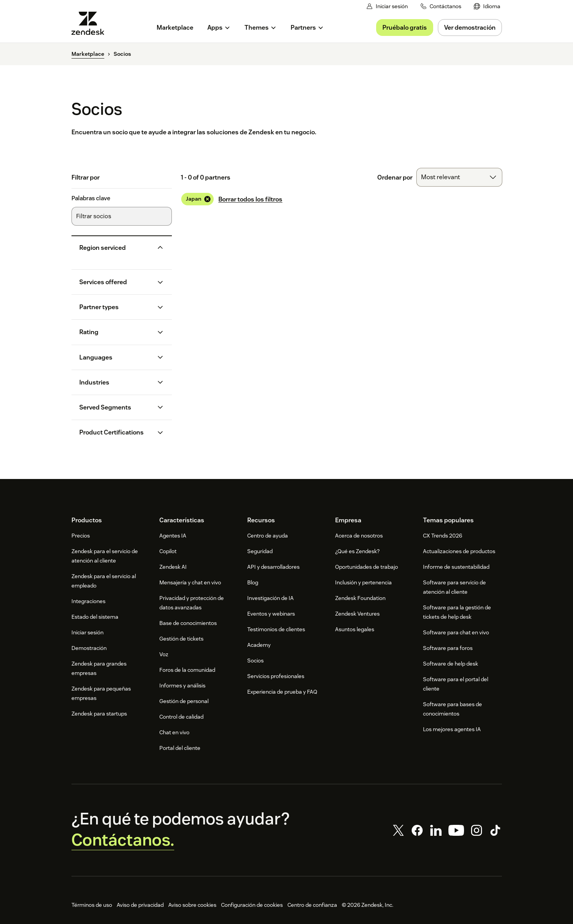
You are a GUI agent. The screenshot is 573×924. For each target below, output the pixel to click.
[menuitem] (487, 6)
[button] (115, 248)
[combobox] (459, 177)
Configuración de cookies (252, 905)
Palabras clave (91, 198)
